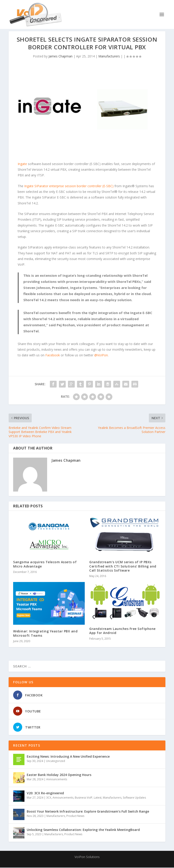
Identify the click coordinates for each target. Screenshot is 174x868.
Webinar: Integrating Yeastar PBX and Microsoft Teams (45, 634)
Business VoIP (84, 798)
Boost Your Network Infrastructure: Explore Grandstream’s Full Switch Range (88, 812)
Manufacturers (109, 57)
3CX (49, 798)
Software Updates (134, 798)
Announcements (57, 780)
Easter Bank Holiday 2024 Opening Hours (59, 775)
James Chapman (60, 57)
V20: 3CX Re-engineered (45, 793)
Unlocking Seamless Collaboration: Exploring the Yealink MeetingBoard (83, 830)
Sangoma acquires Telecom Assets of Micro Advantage (45, 564)
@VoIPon (101, 356)
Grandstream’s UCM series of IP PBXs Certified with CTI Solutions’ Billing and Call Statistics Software (123, 566)
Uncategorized (56, 761)
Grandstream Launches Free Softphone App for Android (122, 631)
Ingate (23, 164)
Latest (98, 798)
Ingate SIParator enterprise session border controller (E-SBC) (69, 186)
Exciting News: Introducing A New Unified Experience (68, 757)
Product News (75, 816)
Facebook (53, 356)
